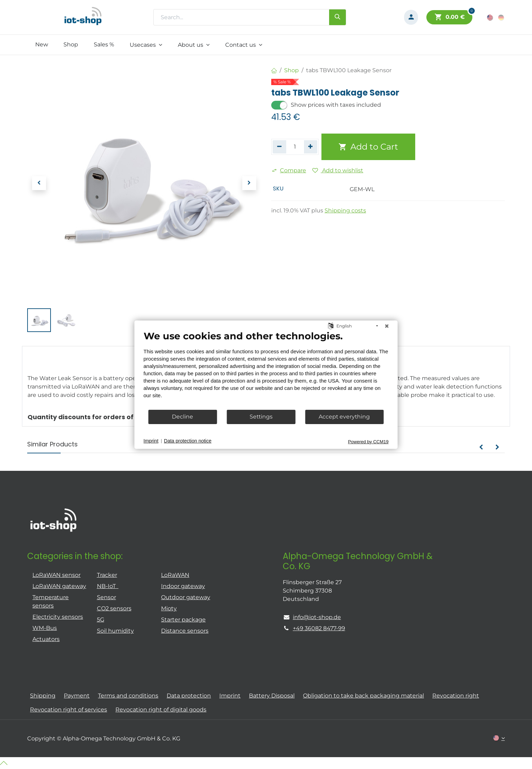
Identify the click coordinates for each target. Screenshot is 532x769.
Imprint (151, 441)
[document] (266, 369)
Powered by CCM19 (368, 441)
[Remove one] (279, 147)
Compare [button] (289, 170)
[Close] (387, 326)
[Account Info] (411, 17)
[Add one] (311, 147)
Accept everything (344, 417)
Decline (183, 417)
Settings (261, 417)
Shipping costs (345, 210)
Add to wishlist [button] (338, 170)
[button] (39, 183)
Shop (291, 70)
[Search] (337, 17)
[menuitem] (41, 45)
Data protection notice (188, 441)
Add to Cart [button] (368, 147)
